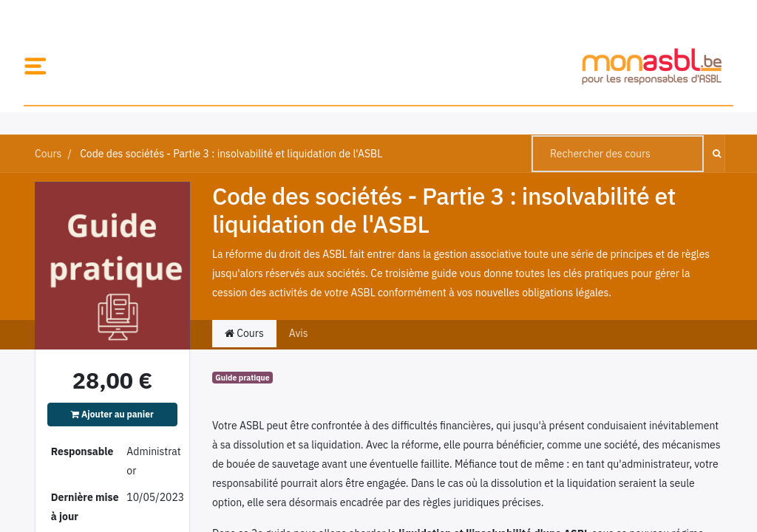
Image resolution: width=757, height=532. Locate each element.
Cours (48, 154)
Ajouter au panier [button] (112, 414)
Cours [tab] (244, 333)
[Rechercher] (714, 154)
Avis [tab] (299, 333)
